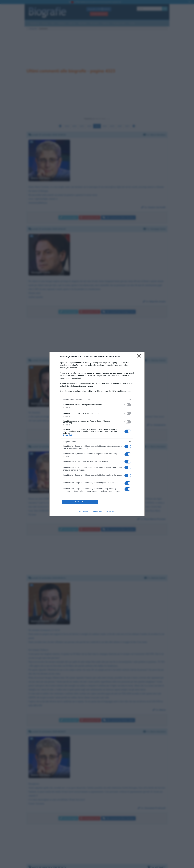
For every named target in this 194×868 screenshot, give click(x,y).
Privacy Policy (111, 511)
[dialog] (97, 434)
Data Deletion (83, 511)
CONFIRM (80, 502)
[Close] (140, 357)
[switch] (128, 405)
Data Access (97, 511)
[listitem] (97, 399)
